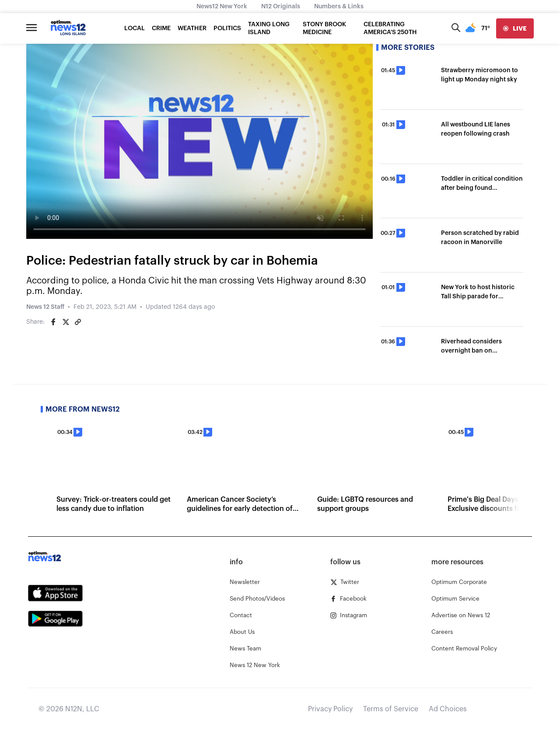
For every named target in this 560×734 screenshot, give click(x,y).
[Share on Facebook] (53, 322)
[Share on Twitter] (66, 322)
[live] (515, 28)
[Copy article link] (78, 322)
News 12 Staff (45, 307)
